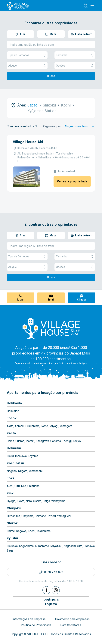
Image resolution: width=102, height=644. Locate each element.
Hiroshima (13, 516)
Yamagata (66, 426)
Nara (29, 501)
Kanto (11, 433)
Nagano (12, 471)
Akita (10, 426)
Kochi (31, 531)
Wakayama (58, 501)
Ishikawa (21, 456)
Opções (75, 66)
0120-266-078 (54, 572)
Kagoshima (26, 546)
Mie (24, 486)
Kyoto (21, 501)
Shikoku (13, 523)
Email (51, 300)
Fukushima (32, 426)
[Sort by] (80, 126)
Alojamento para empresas (72, 619)
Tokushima (43, 531)
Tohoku (13, 418)
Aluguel (27, 66)
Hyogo (11, 501)
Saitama (56, 441)
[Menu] (92, 6)
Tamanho (75, 55)
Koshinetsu (15, 463)
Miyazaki (56, 546)
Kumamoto (42, 546)
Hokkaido (14, 403)
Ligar (21, 300)
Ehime (11, 531)
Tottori (52, 516)
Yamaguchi (64, 516)
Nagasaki (70, 546)
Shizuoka (33, 486)
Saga (10, 551)
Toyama (33, 456)
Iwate (44, 426)
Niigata (23, 471)
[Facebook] (46, 590)
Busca (51, 76)
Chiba (10, 441)
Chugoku (14, 508)
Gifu (17, 486)
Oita (80, 546)
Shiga (46, 501)
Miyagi (54, 426)
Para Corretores (71, 625)
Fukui (10, 456)
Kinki (11, 493)
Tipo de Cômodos (27, 55)
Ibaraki (30, 441)
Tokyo (77, 441)
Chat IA (81, 300)
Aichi (10, 486)
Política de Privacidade (36, 625)
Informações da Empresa (29, 619)
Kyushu (12, 538)
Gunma (20, 441)
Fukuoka (12, 546)
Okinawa (89, 546)
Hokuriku (14, 448)
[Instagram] (56, 590)
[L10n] (85, 6)
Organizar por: (52, 126)
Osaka (37, 501)
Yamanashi (36, 471)
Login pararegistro (51, 602)
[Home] (51, 328)
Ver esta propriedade (72, 181)
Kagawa (21, 531)
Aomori (19, 426)
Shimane (40, 516)
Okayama (27, 516)
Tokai (11, 478)
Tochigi (67, 441)
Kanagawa (42, 441)
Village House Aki (28, 142)
